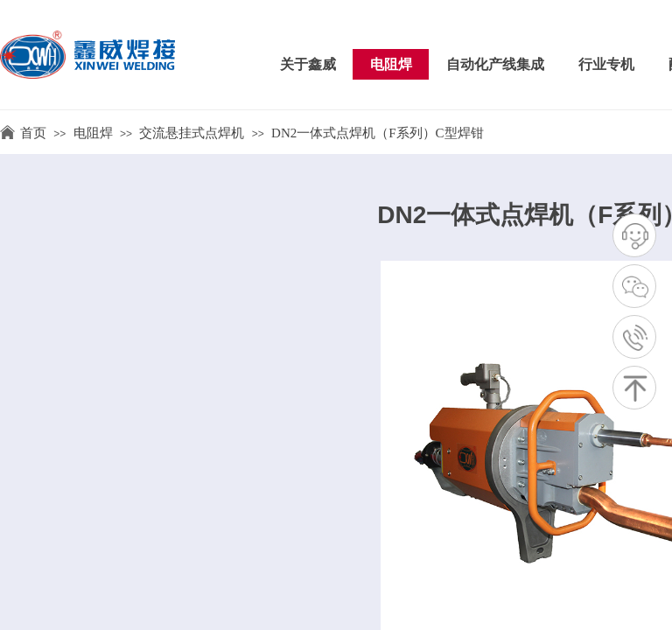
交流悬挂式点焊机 (192, 133)
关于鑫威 (308, 64)
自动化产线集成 (495, 64)
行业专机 (606, 64)
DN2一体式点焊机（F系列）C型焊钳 (378, 133)
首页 (33, 133)
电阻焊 (391, 64)
